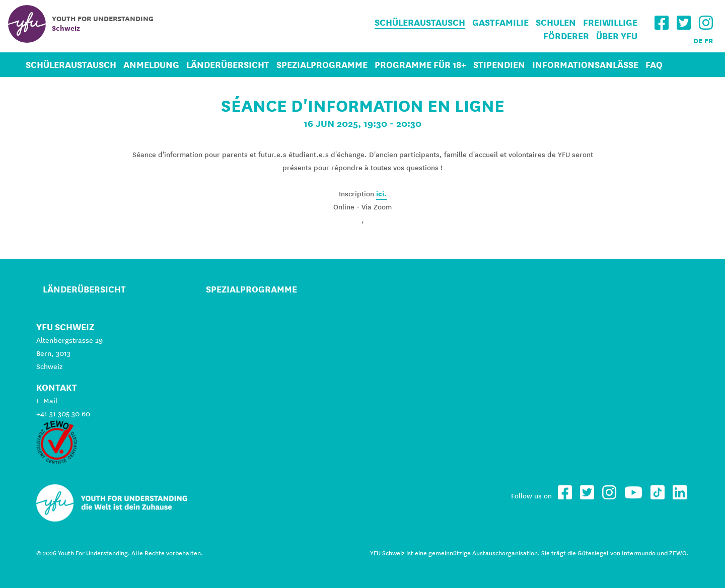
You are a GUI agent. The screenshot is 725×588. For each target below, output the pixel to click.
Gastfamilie (500, 22)
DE (698, 41)
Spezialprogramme (322, 65)
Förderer (566, 36)
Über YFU (617, 36)
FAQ (654, 65)
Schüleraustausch (420, 22)
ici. (381, 194)
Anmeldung (151, 65)
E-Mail (47, 401)
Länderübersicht (228, 65)
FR (709, 41)
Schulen (556, 22)
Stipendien (499, 65)
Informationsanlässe (585, 65)
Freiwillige (610, 22)
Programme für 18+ (420, 65)
